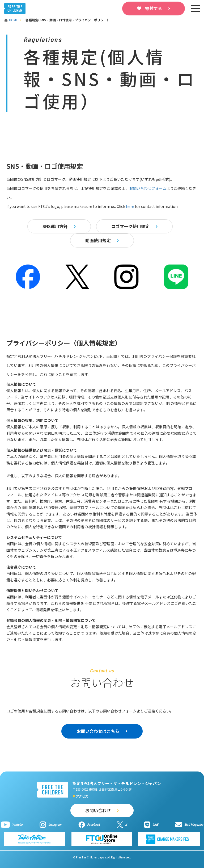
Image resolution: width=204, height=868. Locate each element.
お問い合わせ (98, 810)
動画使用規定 (98, 240)
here (130, 206)
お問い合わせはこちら (98, 731)
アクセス (82, 796)
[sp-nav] (195, 9)
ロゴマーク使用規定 (130, 226)
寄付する (154, 8)
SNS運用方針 (55, 226)
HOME (11, 20)
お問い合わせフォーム (148, 188)
